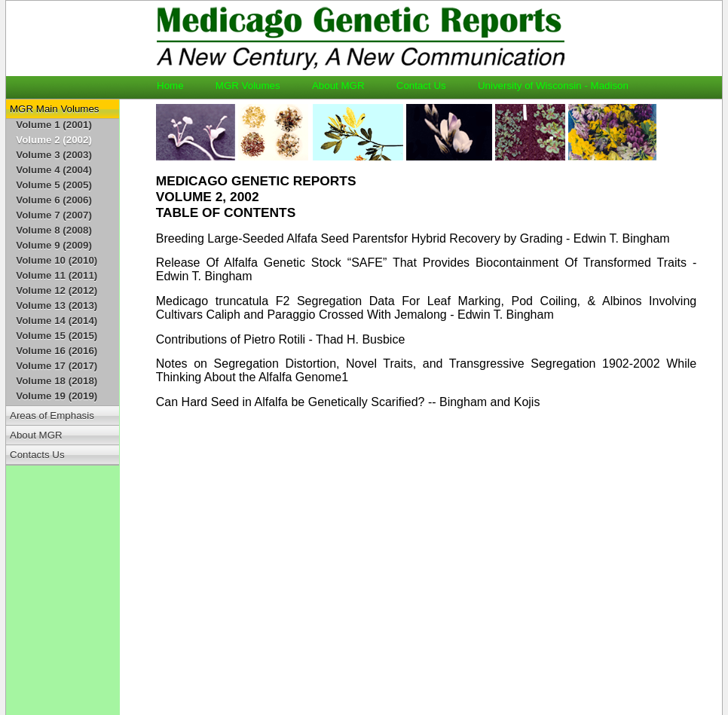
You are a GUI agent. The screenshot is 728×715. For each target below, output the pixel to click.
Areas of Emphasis (52, 416)
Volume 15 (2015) (57, 336)
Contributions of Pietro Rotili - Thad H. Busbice (281, 339)
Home (177, 86)
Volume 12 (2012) (57, 290)
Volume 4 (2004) (54, 170)
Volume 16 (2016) (57, 351)
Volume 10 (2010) (57, 260)
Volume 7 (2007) (54, 215)
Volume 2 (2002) (54, 140)
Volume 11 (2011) (57, 275)
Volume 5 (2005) (54, 185)
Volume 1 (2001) (54, 125)
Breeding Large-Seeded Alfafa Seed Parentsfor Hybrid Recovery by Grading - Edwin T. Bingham (413, 238)
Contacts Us (37, 455)
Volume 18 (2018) (57, 381)
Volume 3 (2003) (54, 155)
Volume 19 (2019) (57, 396)
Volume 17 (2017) (57, 366)
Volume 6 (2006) (54, 200)
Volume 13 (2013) (57, 306)
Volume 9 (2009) (54, 245)
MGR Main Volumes (55, 109)
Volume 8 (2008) (54, 230)
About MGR (345, 86)
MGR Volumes (255, 86)
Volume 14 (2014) (57, 321)
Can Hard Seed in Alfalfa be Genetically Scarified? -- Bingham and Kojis (348, 402)
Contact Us (428, 86)
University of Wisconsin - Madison (553, 86)
